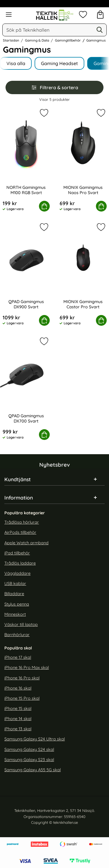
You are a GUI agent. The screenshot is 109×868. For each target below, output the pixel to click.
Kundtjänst (18, 479)
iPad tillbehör (17, 553)
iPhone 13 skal (18, 729)
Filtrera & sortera (55, 87)
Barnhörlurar (17, 635)
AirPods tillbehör (20, 533)
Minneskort (15, 614)
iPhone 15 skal (18, 708)
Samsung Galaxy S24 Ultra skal (35, 739)
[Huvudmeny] (9, 15)
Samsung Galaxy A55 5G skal (33, 770)
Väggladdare (17, 573)
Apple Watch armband (26, 543)
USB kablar (15, 584)
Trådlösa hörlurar (22, 522)
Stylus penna (17, 604)
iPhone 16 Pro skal (22, 678)
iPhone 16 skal (18, 688)
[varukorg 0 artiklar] (100, 15)
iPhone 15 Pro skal (22, 698)
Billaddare (14, 594)
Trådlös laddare (20, 563)
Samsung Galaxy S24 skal (29, 749)
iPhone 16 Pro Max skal (27, 667)
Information (19, 497)
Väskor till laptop (21, 624)
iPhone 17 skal (18, 657)
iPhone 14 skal (18, 719)
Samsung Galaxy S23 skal (29, 760)
